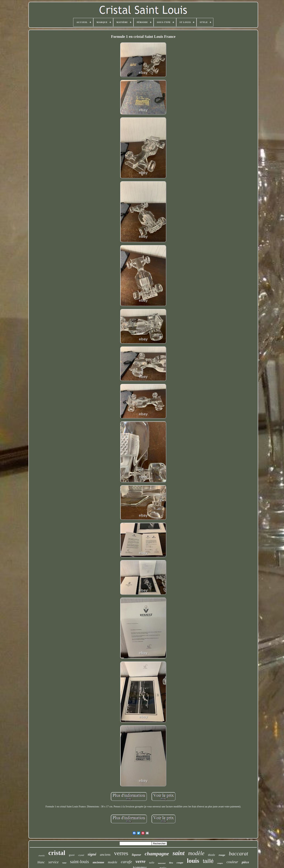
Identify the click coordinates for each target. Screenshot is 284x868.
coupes (220, 863)
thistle (211, 855)
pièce (245, 862)
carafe (126, 862)
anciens (105, 855)
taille (152, 863)
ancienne (98, 862)
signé (92, 854)
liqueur (136, 855)
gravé (72, 855)
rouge (222, 855)
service (54, 862)
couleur (232, 862)
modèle (196, 853)
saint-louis (80, 862)
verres (121, 853)
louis (193, 861)
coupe (180, 863)
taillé (208, 861)
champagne (157, 854)
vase (64, 863)
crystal (81, 855)
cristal (57, 853)
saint (179, 853)
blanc (41, 862)
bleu (171, 863)
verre (141, 861)
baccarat (238, 853)
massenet (162, 863)
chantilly (42, 856)
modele (112, 862)
